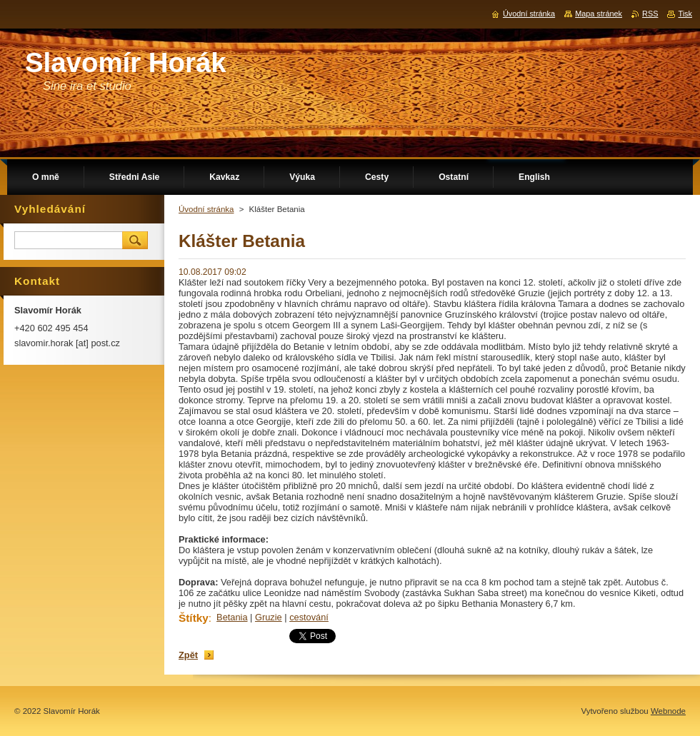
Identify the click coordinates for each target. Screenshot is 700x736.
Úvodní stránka (206, 209)
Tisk (685, 14)
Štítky (194, 618)
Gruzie (269, 617)
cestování (309, 617)
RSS (650, 14)
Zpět (188, 655)
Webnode (668, 711)
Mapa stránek (599, 14)
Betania (232, 617)
